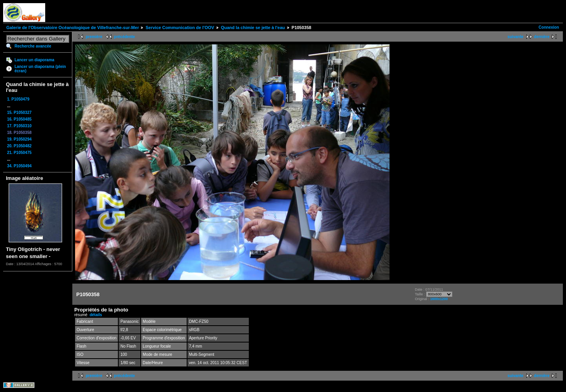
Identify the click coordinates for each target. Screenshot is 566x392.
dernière (542, 37)
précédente (124, 37)
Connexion (549, 27)
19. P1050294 (19, 139)
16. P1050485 (19, 119)
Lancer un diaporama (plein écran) (40, 69)
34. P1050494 (19, 166)
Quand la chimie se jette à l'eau (253, 27)
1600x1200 (439, 299)
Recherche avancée (33, 46)
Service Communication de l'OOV (180, 27)
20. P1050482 (19, 146)
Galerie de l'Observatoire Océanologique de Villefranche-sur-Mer (73, 27)
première (94, 37)
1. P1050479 (18, 99)
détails (96, 315)
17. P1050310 (19, 126)
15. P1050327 (19, 113)
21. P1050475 (19, 153)
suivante (515, 37)
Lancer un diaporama (34, 60)
